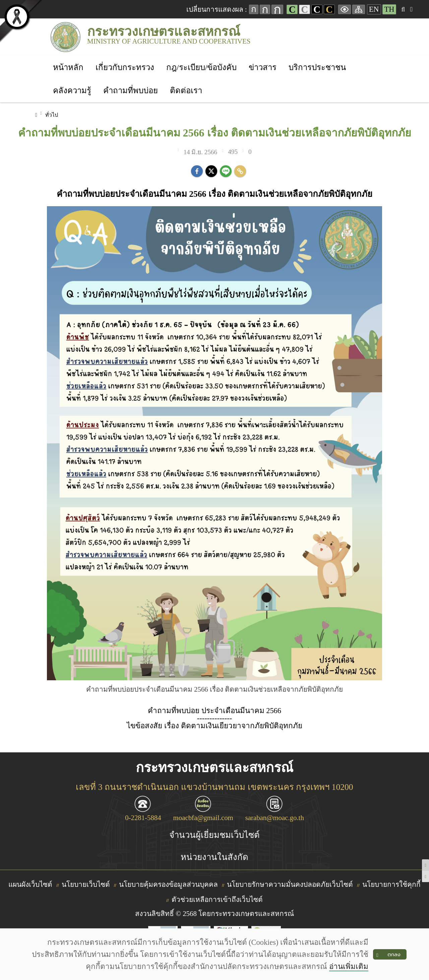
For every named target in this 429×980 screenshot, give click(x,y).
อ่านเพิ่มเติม (349, 966)
